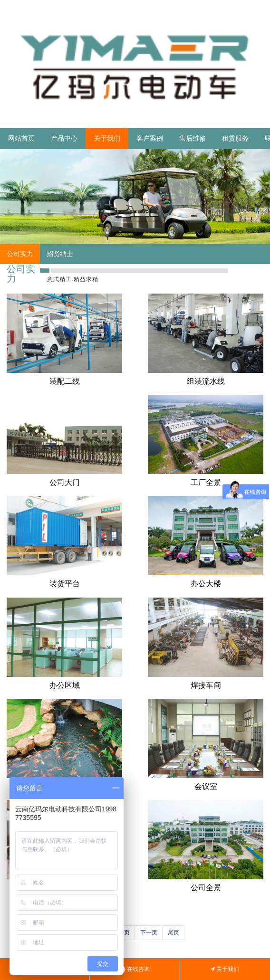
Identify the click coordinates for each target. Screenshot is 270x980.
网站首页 (21, 138)
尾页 (174, 932)
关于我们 (107, 138)
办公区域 (65, 685)
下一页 (149, 932)
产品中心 (64, 138)
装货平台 (65, 584)
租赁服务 (235, 138)
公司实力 (20, 254)
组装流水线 (206, 381)
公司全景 (206, 888)
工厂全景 (206, 482)
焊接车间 (206, 685)
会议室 (206, 786)
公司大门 (65, 482)
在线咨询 (135, 969)
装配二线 (65, 381)
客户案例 (150, 138)
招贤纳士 (60, 254)
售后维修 (193, 138)
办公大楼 (206, 584)
